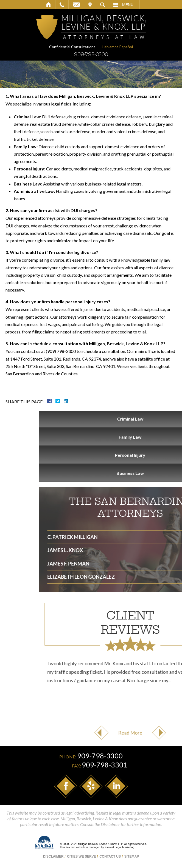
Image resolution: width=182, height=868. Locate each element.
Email (76, 5)
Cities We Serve (81, 856)
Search (103, 5)
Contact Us (110, 856)
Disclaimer (53, 856)
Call (62, 5)
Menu (128, 5)
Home (49, 5)
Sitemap (132, 856)
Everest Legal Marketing (119, 847)
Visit (90, 5)
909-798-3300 (91, 54)
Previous (145, 733)
